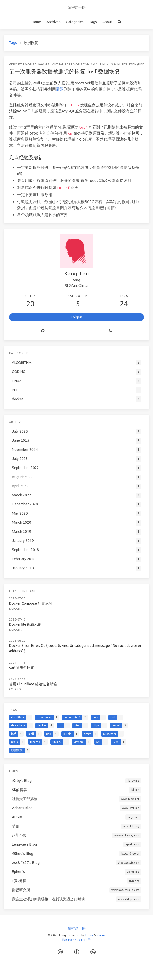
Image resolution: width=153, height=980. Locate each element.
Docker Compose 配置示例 (31, 603)
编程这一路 (77, 7)
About (107, 22)
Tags (93, 22)
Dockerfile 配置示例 (25, 624)
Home (36, 22)
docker (15, 608)
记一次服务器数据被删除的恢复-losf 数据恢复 (65, 71)
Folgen (76, 317)
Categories (75, 22)
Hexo (89, 935)
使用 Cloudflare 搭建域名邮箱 (33, 684)
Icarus (101, 935)
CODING (15, 689)
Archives (54, 22)
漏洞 (60, 89)
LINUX (104, 64)
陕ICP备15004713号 (76, 940)
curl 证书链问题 (22, 667)
